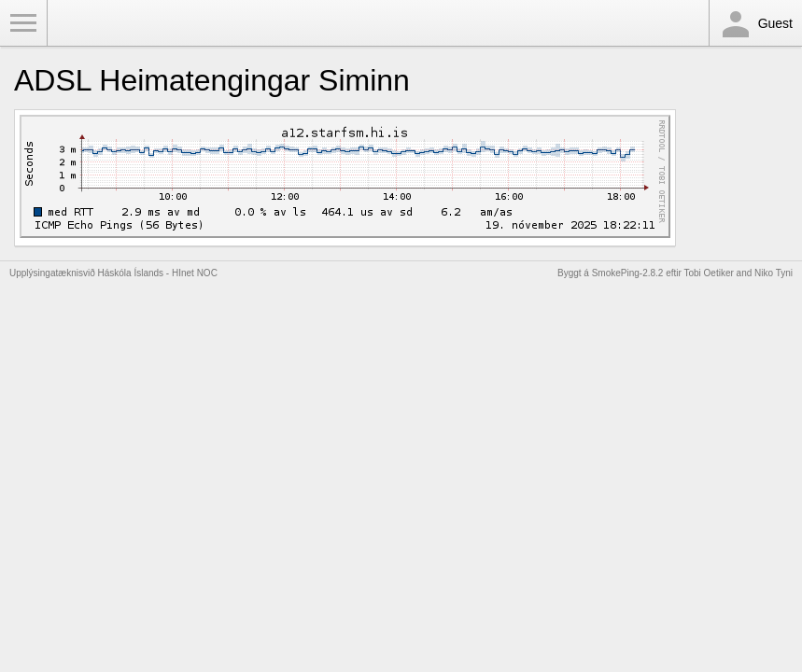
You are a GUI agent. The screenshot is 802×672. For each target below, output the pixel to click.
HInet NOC (195, 273)
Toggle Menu (23, 23)
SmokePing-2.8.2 (628, 273)
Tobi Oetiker (708, 273)
